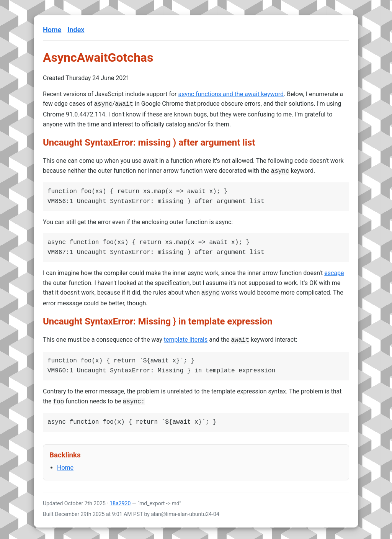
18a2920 (120, 500)
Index (76, 30)
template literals (186, 337)
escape (334, 271)
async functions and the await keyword (231, 94)
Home (52, 30)
